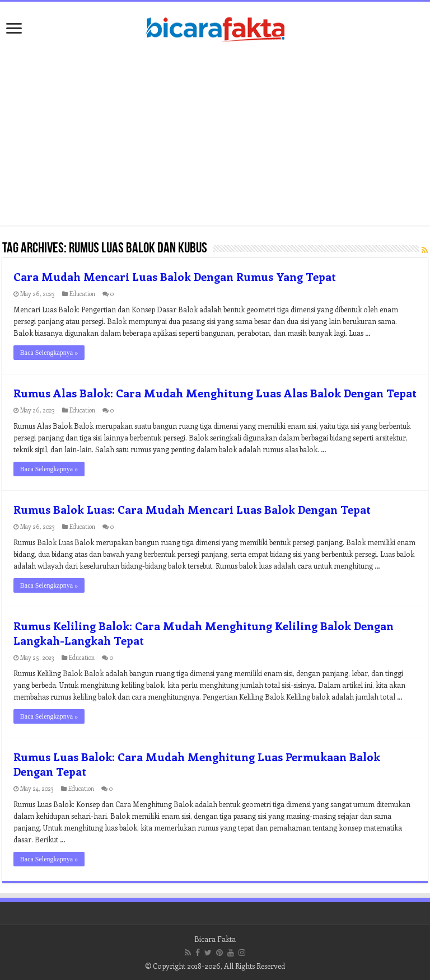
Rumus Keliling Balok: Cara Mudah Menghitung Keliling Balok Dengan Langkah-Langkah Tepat (204, 633)
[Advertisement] (215, 136)
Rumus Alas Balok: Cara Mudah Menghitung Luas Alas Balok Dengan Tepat (215, 393)
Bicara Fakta (215, 939)
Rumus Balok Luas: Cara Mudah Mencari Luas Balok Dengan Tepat (192, 509)
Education (82, 294)
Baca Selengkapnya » (49, 353)
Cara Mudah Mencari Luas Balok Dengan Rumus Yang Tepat (175, 276)
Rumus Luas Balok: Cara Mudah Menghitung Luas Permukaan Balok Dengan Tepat (197, 764)
